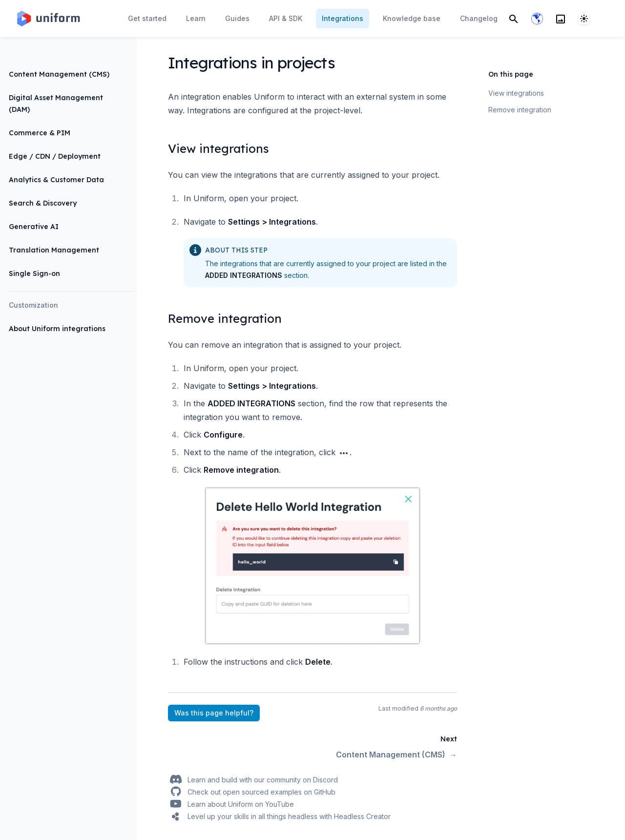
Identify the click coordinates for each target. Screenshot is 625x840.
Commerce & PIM (40, 133)
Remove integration (520, 110)
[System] (584, 19)
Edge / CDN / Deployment (55, 156)
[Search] (514, 19)
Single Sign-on (34, 273)
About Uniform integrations (57, 329)
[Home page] (48, 19)
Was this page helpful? (214, 713)
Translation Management (54, 250)
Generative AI (34, 227)
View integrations (516, 93)
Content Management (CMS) (59, 74)
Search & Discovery (43, 203)
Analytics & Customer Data (56, 180)
